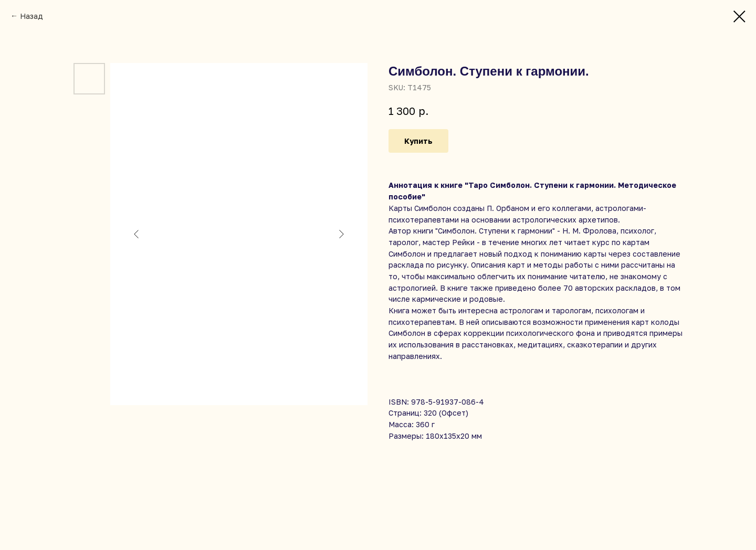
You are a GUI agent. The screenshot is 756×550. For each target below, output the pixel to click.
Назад (31, 16)
